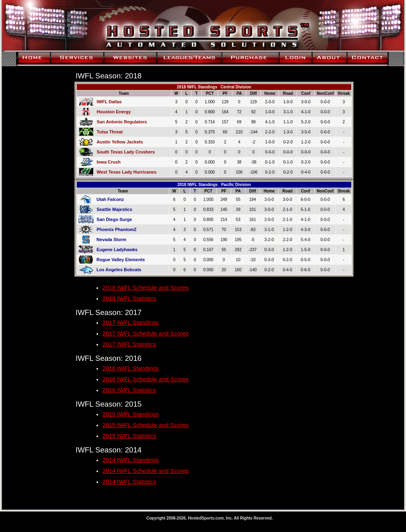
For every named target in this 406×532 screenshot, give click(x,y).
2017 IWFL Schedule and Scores (146, 334)
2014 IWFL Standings (131, 460)
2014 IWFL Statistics (129, 482)
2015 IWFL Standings (131, 414)
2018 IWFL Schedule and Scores (146, 288)
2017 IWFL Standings (131, 323)
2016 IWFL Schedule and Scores (146, 379)
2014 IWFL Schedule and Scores (146, 471)
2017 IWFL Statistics (129, 344)
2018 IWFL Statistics (129, 299)
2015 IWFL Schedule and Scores (146, 425)
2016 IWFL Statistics (129, 390)
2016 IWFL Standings (131, 368)
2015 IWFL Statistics (129, 436)
